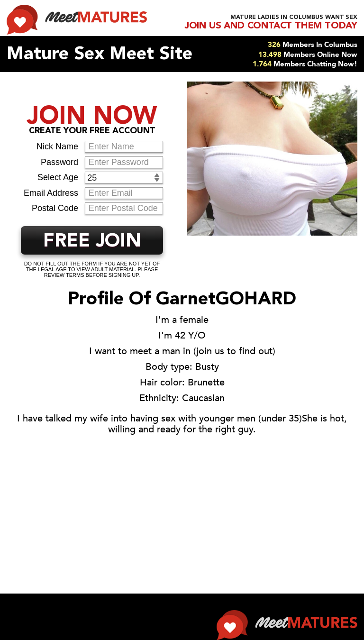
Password (59, 162)
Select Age (58, 177)
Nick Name (57, 146)
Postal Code (55, 208)
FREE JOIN (92, 242)
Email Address (51, 193)
